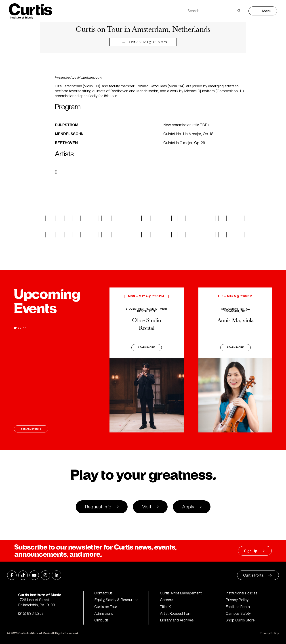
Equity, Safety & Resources (116, 600)
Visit (147, 507)
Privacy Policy (237, 600)
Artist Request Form (176, 613)
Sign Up (251, 551)
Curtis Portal (254, 575)
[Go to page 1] (15, 328)
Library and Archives (177, 620)
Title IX (165, 607)
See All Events (31, 429)
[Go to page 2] (20, 328)
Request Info (98, 507)
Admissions (104, 613)
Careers (167, 600)
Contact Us (103, 593)
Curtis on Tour (106, 607)
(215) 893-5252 (31, 613)
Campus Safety (238, 613)
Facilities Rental (238, 607)
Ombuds (101, 620)
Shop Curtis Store (240, 620)
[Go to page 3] (24, 328)
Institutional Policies (242, 593)
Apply (188, 507)
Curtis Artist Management (181, 593)
